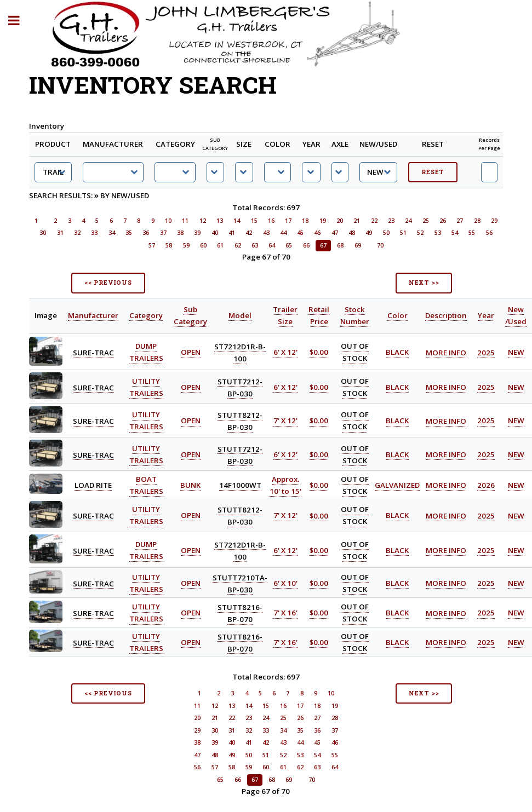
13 (220, 221)
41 (232, 233)
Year (486, 315)
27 (460, 221)
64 (272, 245)
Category (146, 315)
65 (289, 245)
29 (494, 221)
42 (249, 233)
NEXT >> (424, 283)
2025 (486, 353)
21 (357, 221)
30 (43, 233)
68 (340, 245)
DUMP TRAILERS (146, 353)
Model (240, 315)
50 (386, 233)
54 (455, 233)
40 (215, 233)
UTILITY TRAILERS (146, 421)
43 (266, 233)
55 (472, 233)
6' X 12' (285, 353)
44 (283, 233)
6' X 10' (285, 583)
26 (443, 221)
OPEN (191, 353)
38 (180, 233)
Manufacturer (93, 315)
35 (129, 233)
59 (186, 245)
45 (300, 233)
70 (380, 245)
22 (374, 221)
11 (185, 221)
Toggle (20, 21)
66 (306, 245)
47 (335, 233)
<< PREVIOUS (108, 283)
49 (369, 233)
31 (60, 233)
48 (352, 233)
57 (152, 245)
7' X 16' (285, 613)
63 (255, 245)
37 (163, 233)
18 (305, 221)
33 (94, 233)
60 (203, 245)
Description (446, 315)
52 (420, 233)
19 (323, 221)
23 (391, 221)
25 (426, 221)
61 (220, 245)
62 (238, 245)
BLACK (397, 353)
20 (340, 221)
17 (288, 221)
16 (271, 221)
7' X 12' (285, 421)
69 (358, 245)
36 (146, 233)
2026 (486, 485)
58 (169, 245)
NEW (516, 353)
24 (408, 221)
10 (168, 221)
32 (77, 233)
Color (397, 315)
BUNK (190, 485)
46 (317, 233)
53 (438, 233)
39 (197, 233)
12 (203, 221)
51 (403, 233)
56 (489, 233)
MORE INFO (446, 353)
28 (477, 221)
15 (254, 221)
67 (323, 245)
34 (112, 233)
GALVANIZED (397, 485)
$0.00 (319, 353)
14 (237, 221)
